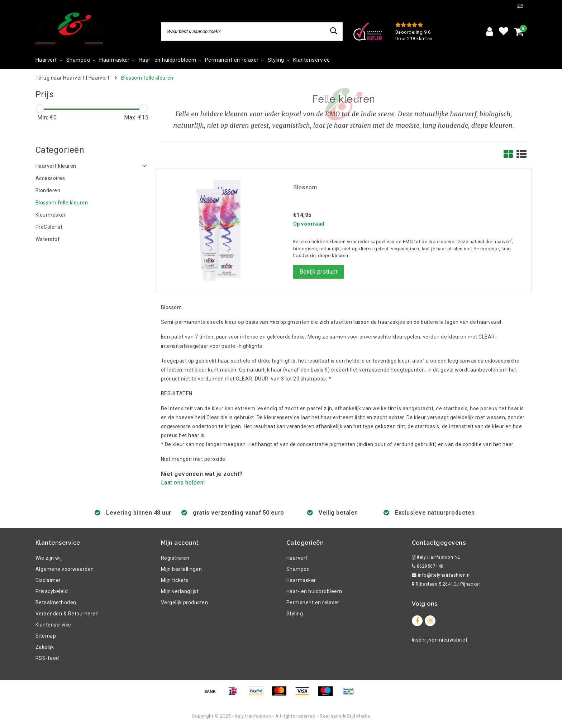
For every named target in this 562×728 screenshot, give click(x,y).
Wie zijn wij (49, 558)
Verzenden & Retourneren (67, 614)
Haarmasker (301, 580)
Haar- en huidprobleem (314, 591)
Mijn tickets (175, 580)
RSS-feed (47, 658)
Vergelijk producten (184, 602)
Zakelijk (45, 647)
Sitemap (46, 636)
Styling (295, 614)
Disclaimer (48, 580)
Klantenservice (53, 625)
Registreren (175, 558)
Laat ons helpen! (183, 483)
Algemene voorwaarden (65, 569)
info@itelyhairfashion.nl (441, 575)
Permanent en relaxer (313, 602)
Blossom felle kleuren (147, 78)
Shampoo (298, 569)
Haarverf (99, 78)
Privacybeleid (52, 591)
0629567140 (428, 566)
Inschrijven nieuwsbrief (440, 640)
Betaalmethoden (56, 602)
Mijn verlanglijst (180, 591)
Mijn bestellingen (181, 569)
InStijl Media (357, 716)
